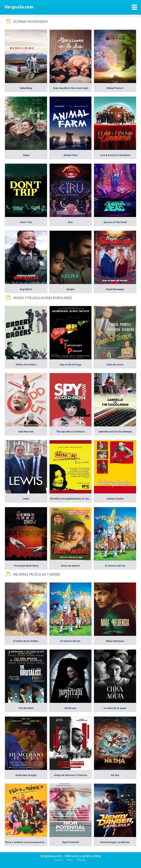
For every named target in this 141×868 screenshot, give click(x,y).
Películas (81, 860)
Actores (59, 860)
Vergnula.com (19, 7)
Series (70, 860)
